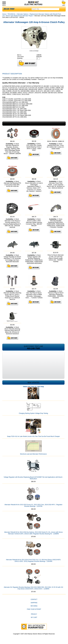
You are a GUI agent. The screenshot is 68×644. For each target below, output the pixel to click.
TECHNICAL (11, 14)
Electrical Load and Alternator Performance (33, 454)
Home (4, 14)
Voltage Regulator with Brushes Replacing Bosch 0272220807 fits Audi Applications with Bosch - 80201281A (33, 478)
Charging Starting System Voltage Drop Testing (33, 413)
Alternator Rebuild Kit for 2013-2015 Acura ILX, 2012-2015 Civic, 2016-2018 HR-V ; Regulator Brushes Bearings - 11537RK (33, 505)
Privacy (34, 614)
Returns (34, 606)
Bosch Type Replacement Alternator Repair (19, 16)
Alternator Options (23, 14)
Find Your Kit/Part (34, 609)
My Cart (34, 617)
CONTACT (34, 599)
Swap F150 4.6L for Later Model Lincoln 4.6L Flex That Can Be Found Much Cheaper (33, 436)
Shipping (34, 603)
